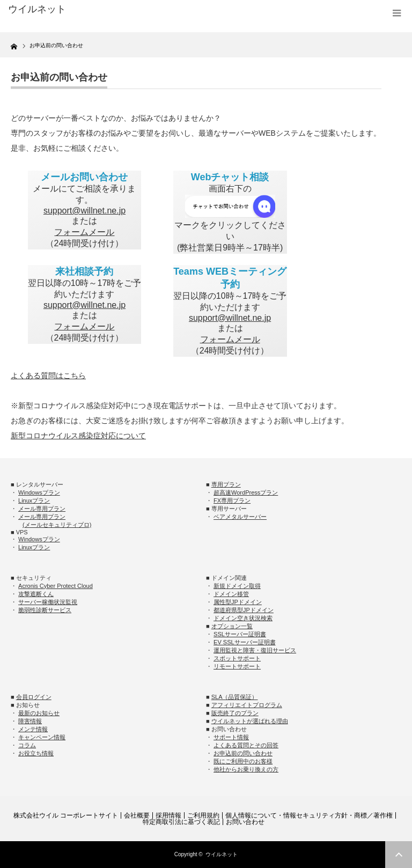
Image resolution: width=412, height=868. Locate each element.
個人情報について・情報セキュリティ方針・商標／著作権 (309, 815)
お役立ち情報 (36, 753)
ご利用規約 (203, 815)
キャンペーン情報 (42, 737)
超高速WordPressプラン (246, 492)
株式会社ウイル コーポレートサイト (66, 815)
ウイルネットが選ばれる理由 (250, 721)
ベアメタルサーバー (240, 517)
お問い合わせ (245, 822)
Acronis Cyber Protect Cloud (56, 586)
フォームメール (84, 232)
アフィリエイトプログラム (247, 705)
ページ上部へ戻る (399, 855)
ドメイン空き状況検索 (243, 618)
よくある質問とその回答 (246, 745)
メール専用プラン (42, 509)
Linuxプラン (34, 501)
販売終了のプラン (235, 713)
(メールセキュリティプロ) (57, 525)
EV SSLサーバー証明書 (245, 642)
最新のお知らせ (39, 713)
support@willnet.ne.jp (84, 211)
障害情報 (30, 721)
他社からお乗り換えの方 (246, 769)
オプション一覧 (232, 626)
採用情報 (168, 815)
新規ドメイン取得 (237, 586)
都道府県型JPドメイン (244, 610)
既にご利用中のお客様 (243, 761)
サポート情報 (231, 737)
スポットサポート (237, 658)
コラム (27, 745)
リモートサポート (237, 666)
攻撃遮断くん (36, 594)
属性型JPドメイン (238, 602)
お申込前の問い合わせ (243, 753)
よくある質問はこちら (48, 376)
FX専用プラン (232, 501)
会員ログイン (34, 697)
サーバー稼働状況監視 (48, 602)
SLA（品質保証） (235, 697)
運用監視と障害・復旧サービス (255, 650)
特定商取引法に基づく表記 (181, 822)
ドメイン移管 (231, 594)
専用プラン (226, 484)
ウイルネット (222, 854)
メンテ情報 (33, 729)
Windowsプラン (39, 492)
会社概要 (137, 815)
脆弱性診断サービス (45, 610)
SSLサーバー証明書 (240, 634)
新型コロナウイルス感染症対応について (78, 436)
